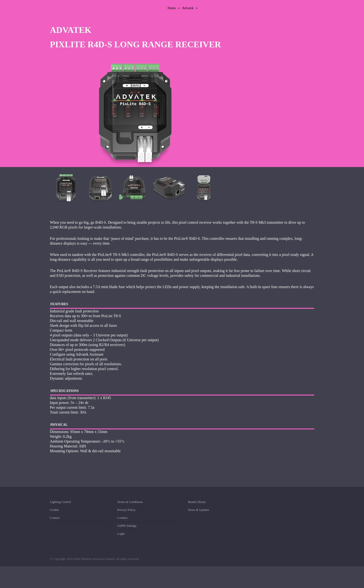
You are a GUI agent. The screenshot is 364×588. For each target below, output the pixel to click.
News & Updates (199, 510)
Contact (55, 518)
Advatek (188, 8)
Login (121, 534)
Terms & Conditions (130, 503)
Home (172, 8)
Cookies (122, 518)
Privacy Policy (126, 510)
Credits (55, 510)
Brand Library (197, 503)
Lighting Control (61, 503)
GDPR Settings (127, 526)
